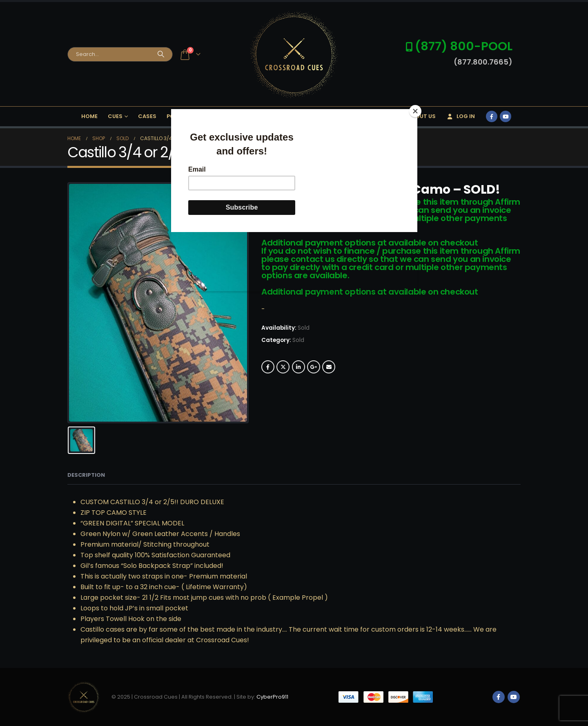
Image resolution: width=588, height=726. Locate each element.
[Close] (415, 111)
